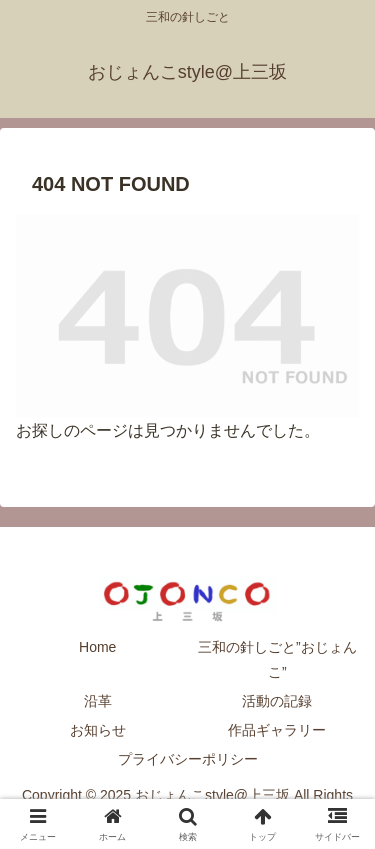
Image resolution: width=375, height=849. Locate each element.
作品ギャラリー (277, 730)
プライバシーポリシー (188, 759)
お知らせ (98, 730)
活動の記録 (277, 701)
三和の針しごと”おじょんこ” (277, 659)
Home (97, 647)
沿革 (98, 701)
